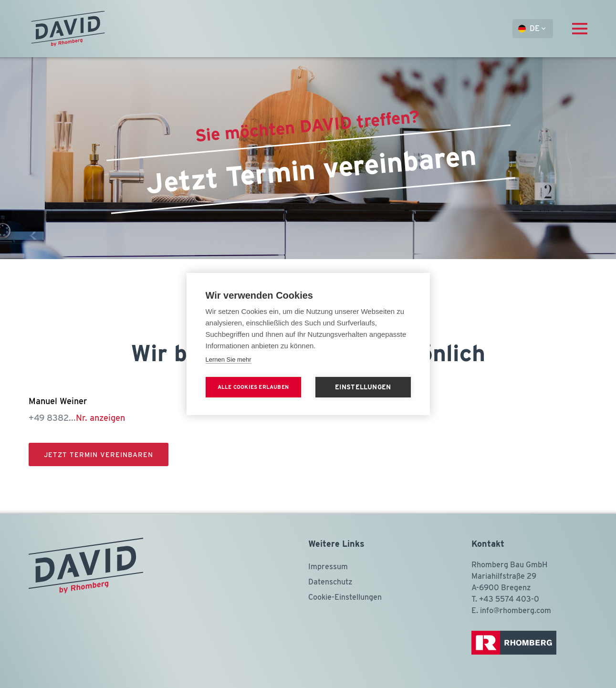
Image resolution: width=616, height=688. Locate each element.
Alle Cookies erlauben (253, 387)
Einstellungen (363, 387)
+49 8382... (77, 418)
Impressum (328, 567)
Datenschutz (330, 582)
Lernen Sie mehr (229, 360)
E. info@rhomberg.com (511, 610)
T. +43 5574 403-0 (505, 599)
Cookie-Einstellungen (345, 597)
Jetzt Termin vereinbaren (99, 455)
